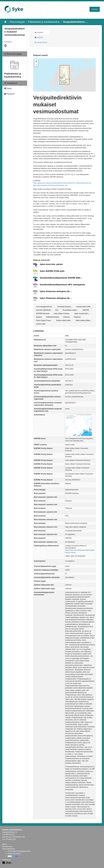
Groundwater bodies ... (70, 310)
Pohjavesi (77, 317)
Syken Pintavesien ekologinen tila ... (56, 291)
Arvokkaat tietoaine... (65, 307)
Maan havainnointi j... (82, 314)
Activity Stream (41, 42)
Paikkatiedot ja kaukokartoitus (44, 22)
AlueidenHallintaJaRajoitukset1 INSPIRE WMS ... (61, 278)
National (39, 317)
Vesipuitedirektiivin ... (75, 22)
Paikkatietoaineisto (53, 317)
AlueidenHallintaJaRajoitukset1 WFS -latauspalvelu (62, 285)
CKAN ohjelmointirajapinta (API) (19, 851)
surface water (41, 324)
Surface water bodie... (64, 320)
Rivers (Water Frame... (44, 320)
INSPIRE (86, 310)
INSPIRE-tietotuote (43, 314)
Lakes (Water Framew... (62, 314)
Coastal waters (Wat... (84, 307)
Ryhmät (39, 37)
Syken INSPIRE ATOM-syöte (52, 271)
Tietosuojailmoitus (9, 849)
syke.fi (5, 844)
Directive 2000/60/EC (44, 310)
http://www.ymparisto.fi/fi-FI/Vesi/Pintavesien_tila (50, 185)
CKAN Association (14, 854)
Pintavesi (66, 317)
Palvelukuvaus (7, 846)
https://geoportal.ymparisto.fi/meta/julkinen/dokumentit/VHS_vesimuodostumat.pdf (62, 183)
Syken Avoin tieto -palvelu (51, 264)
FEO (57, 310)
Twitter (8, 88)
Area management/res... (45, 307)
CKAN (7, 863)
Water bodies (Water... (84, 320)
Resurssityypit (17, 22)
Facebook (9, 94)
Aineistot (95, 9)
